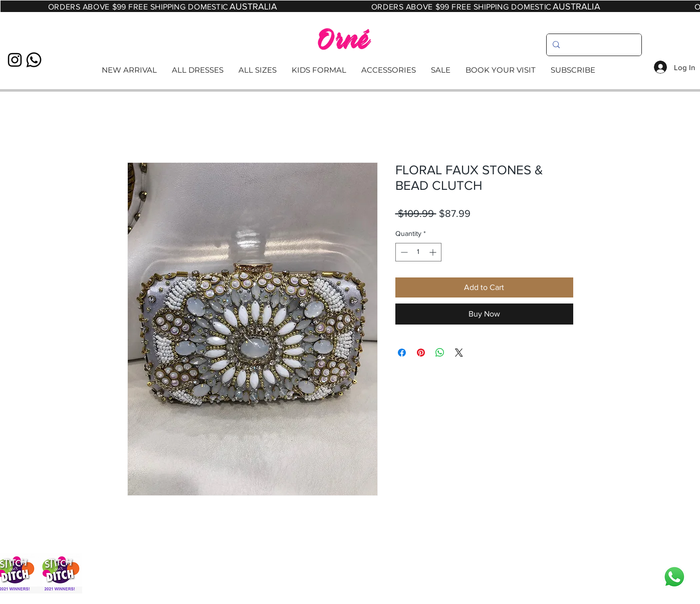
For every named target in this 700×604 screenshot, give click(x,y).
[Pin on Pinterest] (421, 353)
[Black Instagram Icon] (15, 60)
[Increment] (434, 252)
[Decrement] (403, 252)
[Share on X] (459, 353)
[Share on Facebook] (402, 353)
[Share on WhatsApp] (440, 353)
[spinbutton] (418, 252)
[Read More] (350, 70)
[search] (593, 45)
